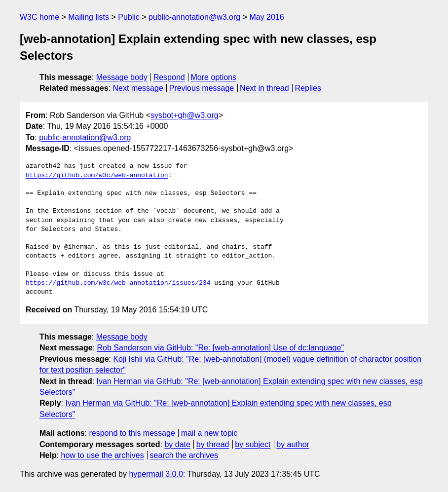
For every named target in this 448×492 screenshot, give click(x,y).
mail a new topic (209, 433)
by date (177, 444)
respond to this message (132, 433)
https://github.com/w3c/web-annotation (97, 176)
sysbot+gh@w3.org (185, 115)
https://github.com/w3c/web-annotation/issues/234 (118, 283)
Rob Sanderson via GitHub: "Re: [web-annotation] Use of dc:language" (221, 348)
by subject (253, 444)
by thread (213, 444)
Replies (308, 88)
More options (214, 77)
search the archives (184, 455)
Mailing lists (89, 17)
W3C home (39, 17)
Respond (169, 77)
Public (129, 17)
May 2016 (266, 17)
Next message (138, 88)
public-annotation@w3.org (194, 17)
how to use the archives (103, 455)
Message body (122, 77)
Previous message (202, 88)
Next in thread (264, 88)
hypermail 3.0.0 (156, 474)
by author (293, 444)
